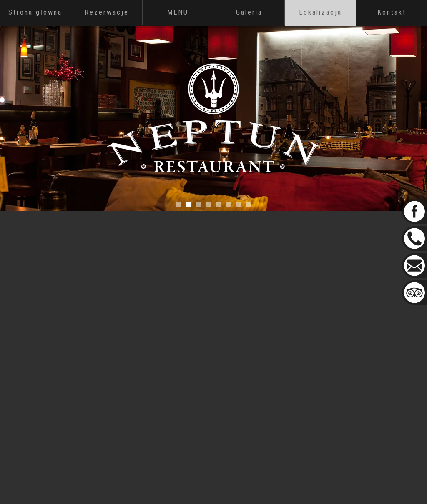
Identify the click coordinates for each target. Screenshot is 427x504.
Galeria (249, 12)
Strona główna (35, 12)
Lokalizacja (320, 12)
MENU (178, 12)
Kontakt (392, 12)
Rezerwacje (107, 12)
